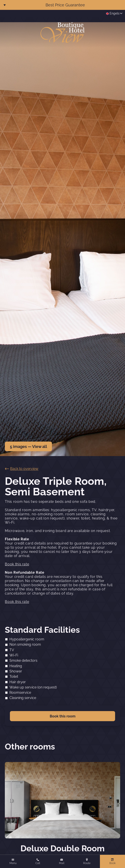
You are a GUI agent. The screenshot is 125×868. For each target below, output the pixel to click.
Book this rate (17, 564)
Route (87, 863)
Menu (13, 863)
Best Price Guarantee (65, 5)
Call (38, 863)
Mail (62, 863)
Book (112, 863)
